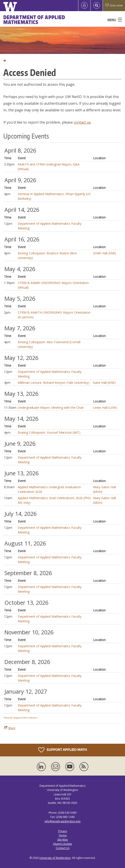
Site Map (63, 840)
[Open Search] (97, 6)
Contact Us (63, 848)
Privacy (63, 831)
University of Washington (55, 858)
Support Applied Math (62, 750)
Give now (114, 5)
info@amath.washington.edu (63, 821)
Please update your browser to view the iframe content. (62, 433)
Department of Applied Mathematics (34, 20)
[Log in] (84, 6)
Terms (63, 835)
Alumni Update (62, 844)
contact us (82, 122)
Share (10, 728)
